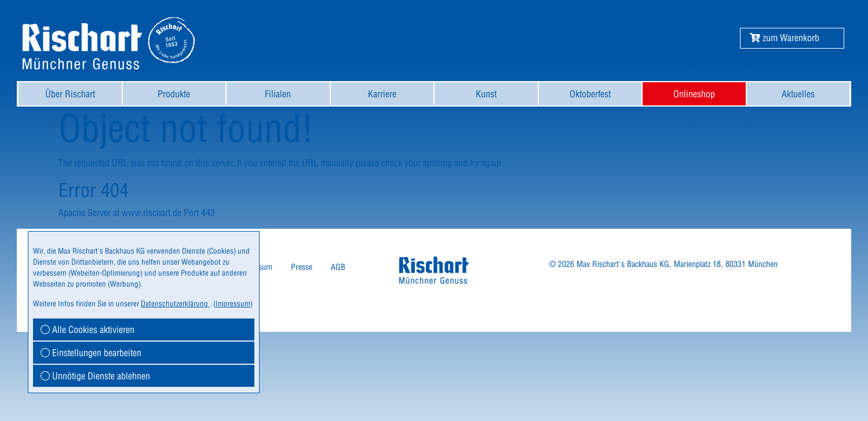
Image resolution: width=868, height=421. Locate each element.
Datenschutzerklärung (175, 303)
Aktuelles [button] (798, 94)
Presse (302, 267)
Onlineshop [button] (694, 94)
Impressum (233, 303)
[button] (785, 38)
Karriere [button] (382, 94)
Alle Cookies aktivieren (87, 330)
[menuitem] (70, 94)
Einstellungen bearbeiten (91, 353)
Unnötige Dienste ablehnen (95, 376)
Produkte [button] (174, 94)
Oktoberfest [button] (590, 94)
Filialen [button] (278, 94)
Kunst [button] (486, 94)
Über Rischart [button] (70, 94)
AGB (338, 267)
